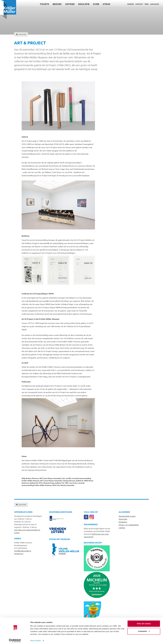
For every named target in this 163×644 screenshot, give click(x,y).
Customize (144, 630)
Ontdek (70, 4)
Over (96, 4)
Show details (36, 639)
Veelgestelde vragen (127, 516)
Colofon (122, 528)
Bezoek (57, 4)
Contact (139, 4)
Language (154, 4)
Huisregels (123, 519)
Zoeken (131, 4)
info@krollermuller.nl (23, 551)
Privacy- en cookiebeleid (129, 525)
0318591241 (19, 554)
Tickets (44, 4)
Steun (106, 4)
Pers (147, 4)
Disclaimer (123, 522)
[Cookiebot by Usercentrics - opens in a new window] (15, 640)
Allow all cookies (144, 623)
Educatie (84, 4)
